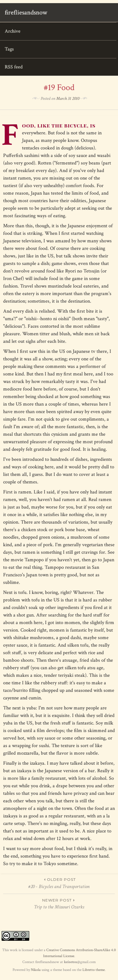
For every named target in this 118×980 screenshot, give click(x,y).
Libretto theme (94, 970)
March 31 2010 (68, 99)
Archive (13, 31)
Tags (9, 49)
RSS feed (14, 67)
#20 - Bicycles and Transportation (59, 883)
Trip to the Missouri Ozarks (59, 904)
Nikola (36, 970)
